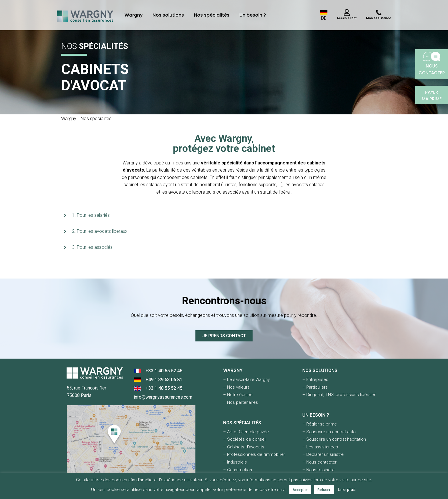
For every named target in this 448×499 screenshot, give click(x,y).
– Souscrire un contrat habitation (334, 439)
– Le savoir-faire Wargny (246, 379)
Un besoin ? (253, 15)
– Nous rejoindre (318, 470)
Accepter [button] (300, 490)
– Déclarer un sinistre (323, 454)
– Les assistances (320, 447)
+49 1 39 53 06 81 (164, 380)
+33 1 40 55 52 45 (164, 371)
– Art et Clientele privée (246, 432)
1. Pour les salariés (91, 215)
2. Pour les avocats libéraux (100, 231)
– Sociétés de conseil (245, 439)
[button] (224, 215)
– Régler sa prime (320, 424)
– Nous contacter (319, 462)
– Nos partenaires (241, 402)
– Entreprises (315, 379)
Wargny (134, 15)
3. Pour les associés (92, 247)
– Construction (238, 470)
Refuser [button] (324, 490)
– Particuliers (315, 387)
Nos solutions (168, 15)
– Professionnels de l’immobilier (254, 454)
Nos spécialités (212, 15)
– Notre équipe (238, 395)
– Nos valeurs (236, 387)
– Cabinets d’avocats (244, 447)
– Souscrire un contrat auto (329, 432)
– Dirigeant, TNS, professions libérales (339, 395)
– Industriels (235, 462)
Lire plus (347, 490)
